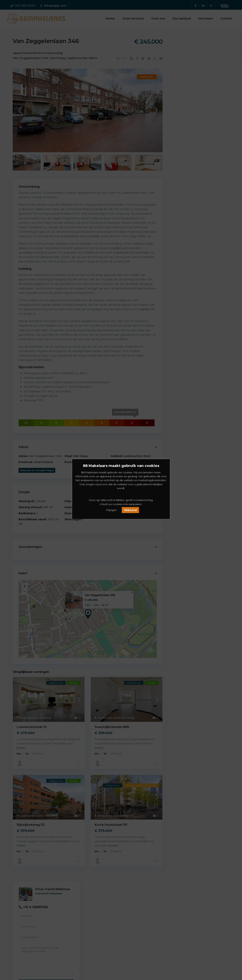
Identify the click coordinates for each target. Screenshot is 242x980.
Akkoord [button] (130, 510)
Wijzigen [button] (111, 510)
